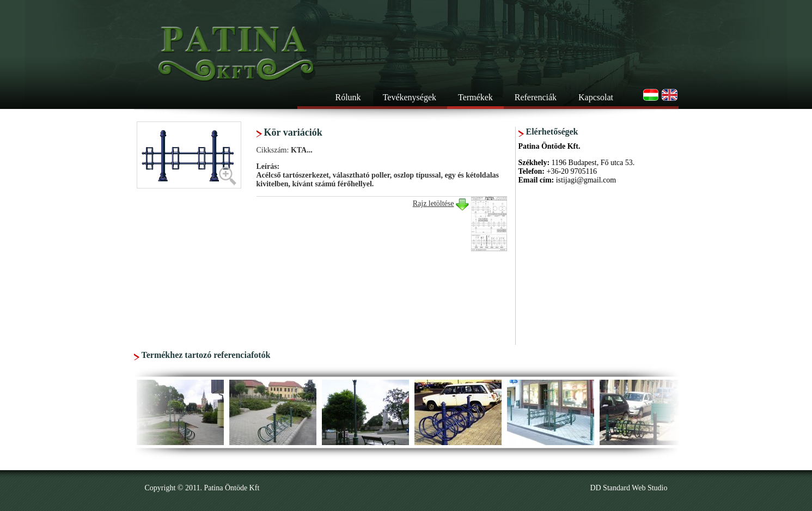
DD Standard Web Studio (628, 488)
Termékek (475, 97)
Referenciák (536, 97)
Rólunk (348, 97)
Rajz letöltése (434, 203)
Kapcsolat (596, 97)
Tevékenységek (410, 97)
